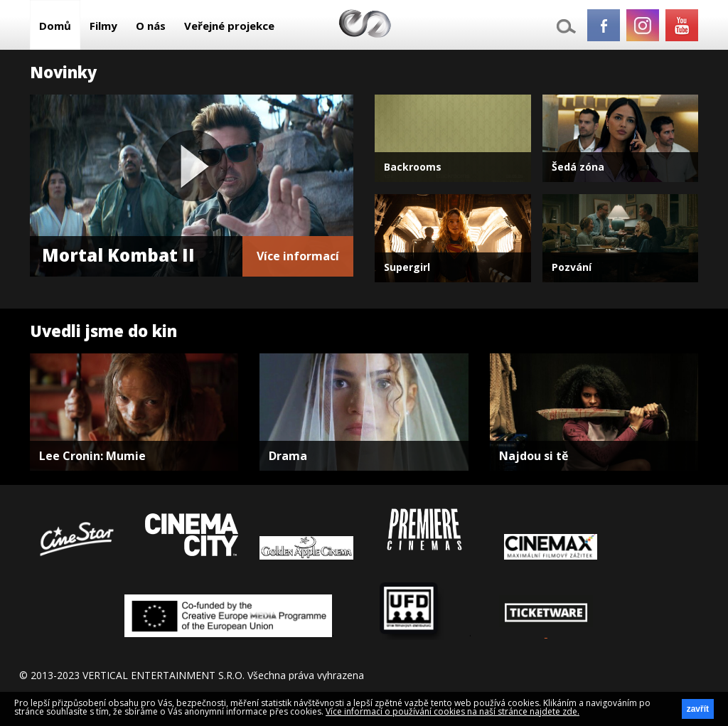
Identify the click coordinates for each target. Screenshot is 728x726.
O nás (151, 26)
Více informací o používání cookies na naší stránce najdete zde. (453, 711)
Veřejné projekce (229, 26)
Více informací (298, 256)
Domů (55, 26)
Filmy (103, 26)
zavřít (698, 709)
